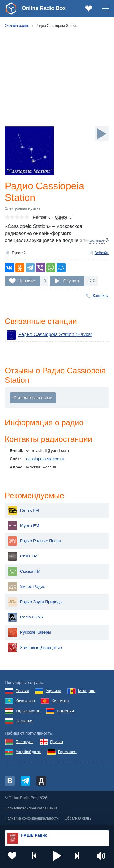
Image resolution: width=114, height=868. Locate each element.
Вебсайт (102, 253)
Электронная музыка (23, 208)
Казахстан (25, 701)
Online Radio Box (44, 8)
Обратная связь (78, 818)
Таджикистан (28, 711)
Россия (22, 691)
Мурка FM (24, 526)
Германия (67, 752)
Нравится (27, 281)
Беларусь (24, 742)
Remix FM (23, 510)
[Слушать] (102, 134)
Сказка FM (24, 571)
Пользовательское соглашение (31, 808)
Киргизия (60, 701)
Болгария (24, 721)
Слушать (72, 281)
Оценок (61, 217)
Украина (54, 691)
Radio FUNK (26, 617)
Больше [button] (97, 240)
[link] (11, 9)
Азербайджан (28, 752)
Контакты (101, 296)
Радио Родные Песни (35, 541)
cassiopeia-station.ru (45, 459)
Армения (65, 711)
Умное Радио (27, 587)
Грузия (57, 742)
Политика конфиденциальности (32, 818)
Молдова (87, 691)
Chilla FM (23, 556)
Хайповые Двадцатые (35, 648)
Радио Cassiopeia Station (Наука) (50, 335)
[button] (57, 856)
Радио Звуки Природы (35, 602)
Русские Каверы (29, 632)
